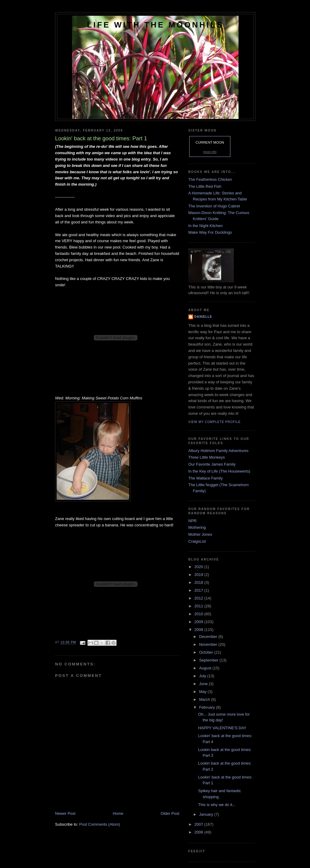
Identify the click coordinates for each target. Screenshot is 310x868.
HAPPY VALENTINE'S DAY (222, 728)
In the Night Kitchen (205, 226)
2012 (199, 598)
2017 (199, 590)
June (204, 684)
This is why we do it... (217, 805)
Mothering (197, 527)
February (208, 707)
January (207, 814)
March (205, 699)
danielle (203, 317)
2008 (199, 630)
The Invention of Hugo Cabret (214, 206)
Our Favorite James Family (212, 464)
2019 (199, 575)
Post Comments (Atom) (100, 824)
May (203, 692)
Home (118, 813)
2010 (199, 614)
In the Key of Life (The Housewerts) (219, 471)
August (206, 668)
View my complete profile (214, 422)
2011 (199, 606)
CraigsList (197, 541)
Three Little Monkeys (207, 457)
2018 (199, 582)
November (209, 644)
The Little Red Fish (205, 186)
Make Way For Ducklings (210, 232)
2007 (199, 824)
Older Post (170, 813)
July (203, 676)
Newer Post (65, 813)
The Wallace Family (206, 478)
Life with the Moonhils (155, 25)
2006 (199, 832)
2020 (199, 567)
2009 (199, 622)
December (209, 637)
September (209, 660)
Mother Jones (200, 534)
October (207, 652)
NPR (192, 521)
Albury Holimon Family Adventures (218, 451)
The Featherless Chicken (210, 179)
